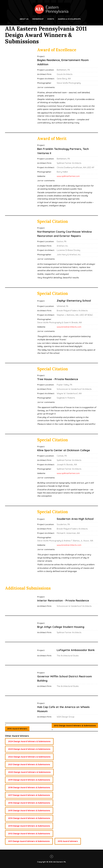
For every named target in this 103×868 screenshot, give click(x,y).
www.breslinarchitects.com (69, 327)
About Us (24, 19)
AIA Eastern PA (59, 862)
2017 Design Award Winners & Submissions (29, 795)
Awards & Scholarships (69, 19)
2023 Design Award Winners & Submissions (29, 749)
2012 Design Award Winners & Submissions (75, 725)
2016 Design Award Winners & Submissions (29, 803)
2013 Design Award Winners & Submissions (29, 826)
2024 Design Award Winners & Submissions (29, 741)
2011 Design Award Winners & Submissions (29, 841)
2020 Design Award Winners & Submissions (29, 772)
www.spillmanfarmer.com (68, 176)
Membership (38, 19)
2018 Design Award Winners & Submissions (29, 787)
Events (51, 19)
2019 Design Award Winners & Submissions (29, 780)
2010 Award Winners (17, 729)
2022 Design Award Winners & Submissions (29, 757)
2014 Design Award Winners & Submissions (29, 818)
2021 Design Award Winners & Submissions (29, 764)
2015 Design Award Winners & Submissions (29, 810)
